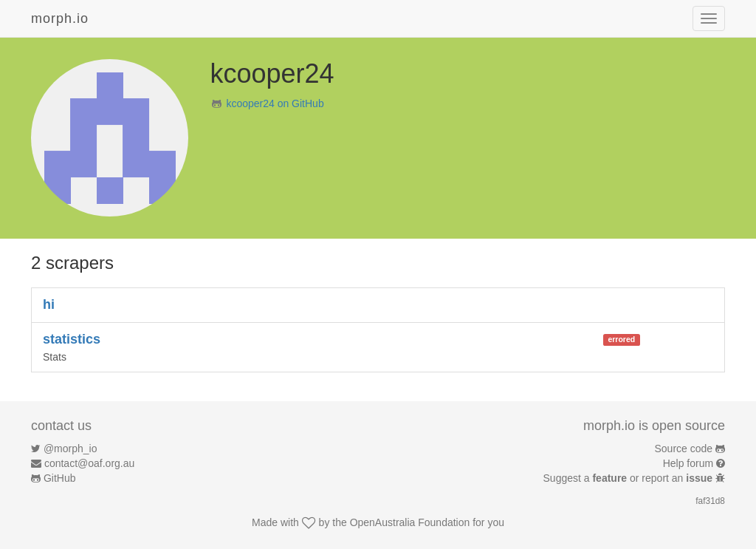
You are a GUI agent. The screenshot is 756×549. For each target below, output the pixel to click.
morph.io (60, 18)
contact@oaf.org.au (89, 463)
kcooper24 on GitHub (275, 103)
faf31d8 (710, 501)
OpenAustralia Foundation (410, 522)
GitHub (60, 478)
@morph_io (71, 449)
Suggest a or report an (629, 478)
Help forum (688, 463)
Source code (684, 449)
